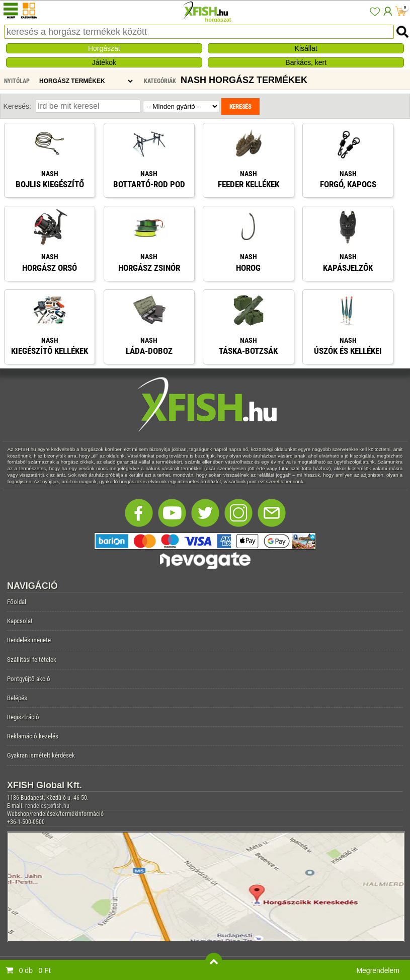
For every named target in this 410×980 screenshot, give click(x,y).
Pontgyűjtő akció (29, 679)
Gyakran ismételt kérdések (41, 755)
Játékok (104, 62)
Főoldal (17, 602)
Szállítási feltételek (32, 660)
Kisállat (306, 48)
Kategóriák (160, 81)
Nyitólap (17, 81)
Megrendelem (378, 970)
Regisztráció (23, 717)
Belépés (17, 698)
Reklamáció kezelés (33, 736)
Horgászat (104, 48)
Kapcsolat (20, 621)
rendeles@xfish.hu (47, 806)
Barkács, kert (306, 62)
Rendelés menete (29, 640)
